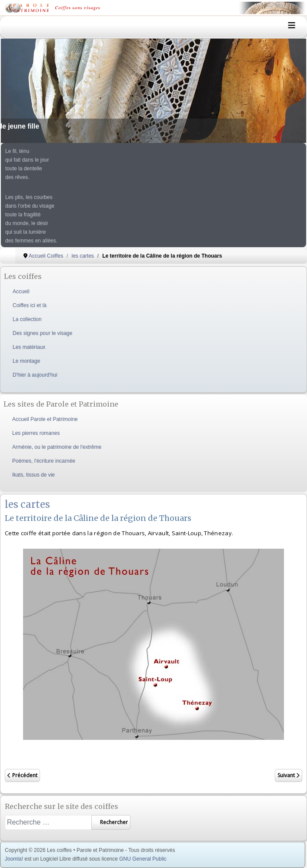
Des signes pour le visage (42, 333)
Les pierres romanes (36, 433)
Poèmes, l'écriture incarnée (44, 461)
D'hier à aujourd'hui (35, 375)
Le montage (26, 361)
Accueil (21, 292)
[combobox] (48, 822)
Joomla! (14, 859)
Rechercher (111, 822)
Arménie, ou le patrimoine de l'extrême (57, 447)
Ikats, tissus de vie (33, 475)
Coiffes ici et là (30, 305)
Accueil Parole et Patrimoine (45, 419)
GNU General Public (143, 859)
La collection (27, 319)
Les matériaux (29, 347)
